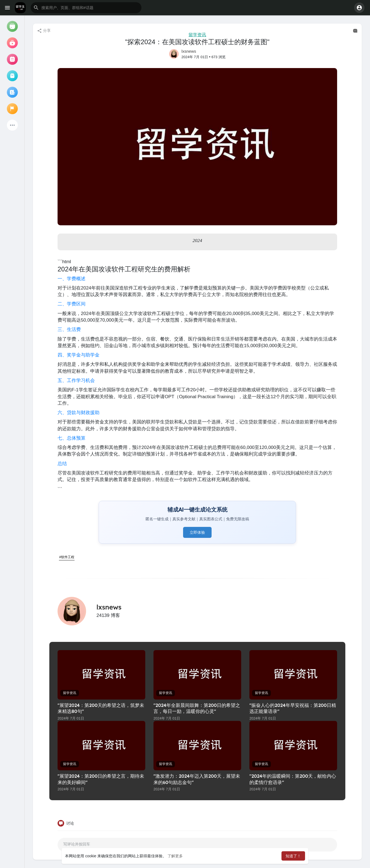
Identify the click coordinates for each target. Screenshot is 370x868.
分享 (44, 31)
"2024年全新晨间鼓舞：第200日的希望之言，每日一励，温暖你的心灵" (197, 708)
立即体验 (197, 532)
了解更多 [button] (175, 856)
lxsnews (189, 51)
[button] (86, 8)
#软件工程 (67, 557)
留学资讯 (197, 35)
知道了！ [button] (293, 856)
